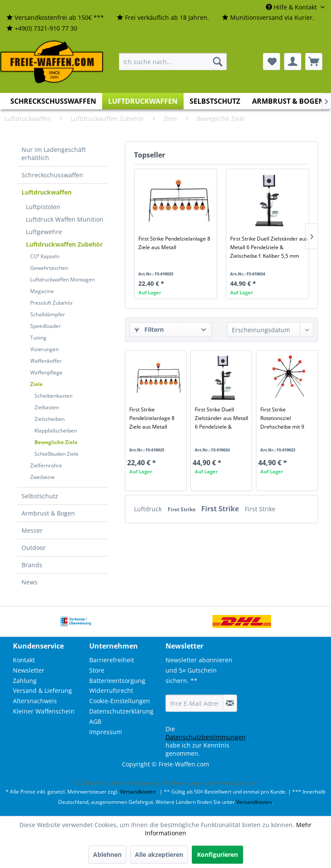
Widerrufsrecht (111, 690)
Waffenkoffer (46, 361)
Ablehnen (107, 854)
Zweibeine (42, 477)
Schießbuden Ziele (56, 454)
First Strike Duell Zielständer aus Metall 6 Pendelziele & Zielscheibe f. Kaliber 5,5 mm (269, 247)
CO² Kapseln (45, 256)
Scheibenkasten (53, 396)
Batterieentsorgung (117, 681)
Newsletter (29, 670)
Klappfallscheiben (56, 431)
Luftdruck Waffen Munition (65, 219)
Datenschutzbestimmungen (206, 737)
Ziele (36, 384)
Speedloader (45, 326)
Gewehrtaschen (49, 268)
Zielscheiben (50, 419)
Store (97, 670)
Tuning (38, 338)
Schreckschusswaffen (52, 175)
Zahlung (25, 681)
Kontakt (24, 660)
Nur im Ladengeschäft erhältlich (54, 154)
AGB (95, 721)
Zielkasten (47, 407)
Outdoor (34, 548)
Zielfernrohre (46, 465)
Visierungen (44, 349)
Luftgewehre (44, 232)
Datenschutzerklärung (121, 711)
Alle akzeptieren (159, 854)
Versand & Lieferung (42, 690)
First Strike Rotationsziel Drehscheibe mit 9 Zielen (282, 418)
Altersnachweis (35, 701)
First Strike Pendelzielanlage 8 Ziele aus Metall (174, 243)
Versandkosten (138, 792)
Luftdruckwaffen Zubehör (64, 244)
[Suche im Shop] (173, 62)
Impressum (106, 732)
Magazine (42, 291)
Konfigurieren (217, 854)
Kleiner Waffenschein (44, 711)
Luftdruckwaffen (47, 192)
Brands (32, 565)
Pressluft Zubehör (52, 303)
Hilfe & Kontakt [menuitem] (292, 7)
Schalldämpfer (48, 314)
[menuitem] (55, 18)
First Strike (182, 509)
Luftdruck (149, 509)
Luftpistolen (43, 207)
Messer (32, 530)
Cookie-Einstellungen (120, 701)
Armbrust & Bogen (48, 513)
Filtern (149, 329)
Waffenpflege (46, 372)
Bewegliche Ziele (56, 442)
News (30, 582)
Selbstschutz (40, 496)
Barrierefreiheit (112, 660)
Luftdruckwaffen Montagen (62, 280)
